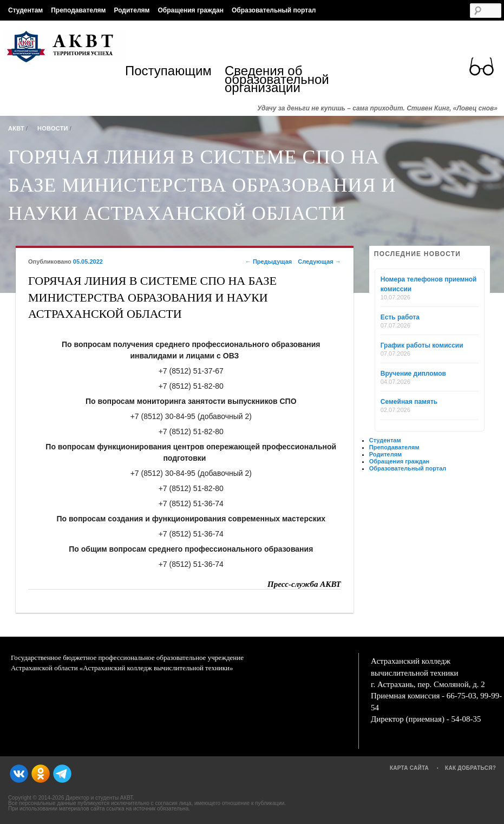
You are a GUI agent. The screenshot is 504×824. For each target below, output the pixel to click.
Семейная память (409, 402)
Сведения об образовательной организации (274, 79)
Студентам (25, 10)
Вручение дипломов (413, 374)
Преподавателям (78, 10)
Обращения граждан (191, 10)
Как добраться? (470, 768)
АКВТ (16, 128)
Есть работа (400, 317)
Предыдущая (269, 261)
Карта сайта (409, 768)
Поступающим (168, 72)
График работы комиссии (422, 345)
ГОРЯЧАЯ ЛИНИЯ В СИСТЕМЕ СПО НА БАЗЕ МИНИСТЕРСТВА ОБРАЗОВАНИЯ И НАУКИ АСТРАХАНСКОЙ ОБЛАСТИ (202, 185)
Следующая (319, 261)
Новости (53, 128)
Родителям (132, 10)
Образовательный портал (274, 10)
